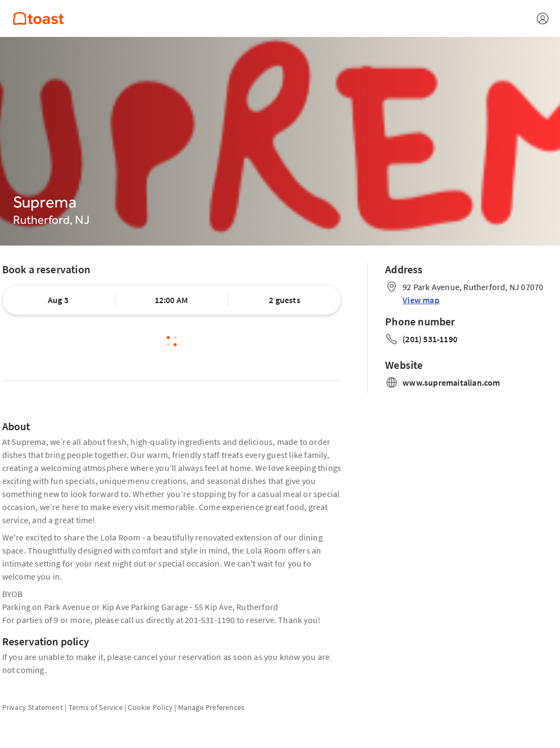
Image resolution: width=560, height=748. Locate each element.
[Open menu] (543, 18)
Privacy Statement (33, 707)
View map (421, 300)
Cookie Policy (150, 707)
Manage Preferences (212, 707)
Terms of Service (96, 707)
